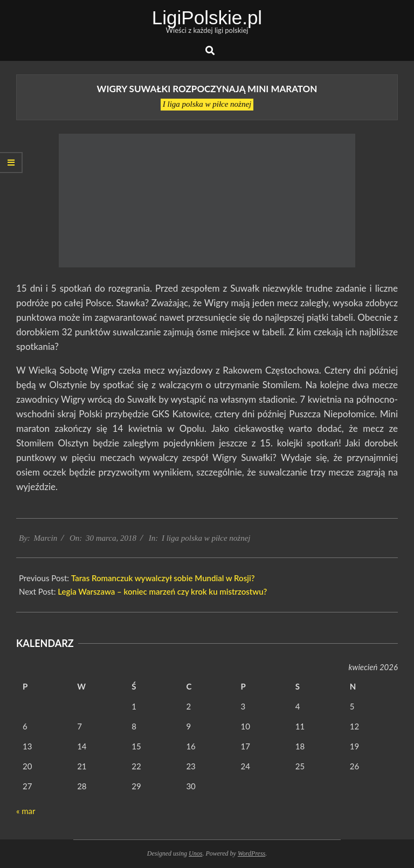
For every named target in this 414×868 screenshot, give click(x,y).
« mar (26, 811)
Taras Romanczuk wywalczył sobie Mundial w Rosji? (163, 578)
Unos (195, 853)
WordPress (251, 853)
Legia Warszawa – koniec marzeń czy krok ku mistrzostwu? (162, 591)
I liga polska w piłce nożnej (207, 104)
